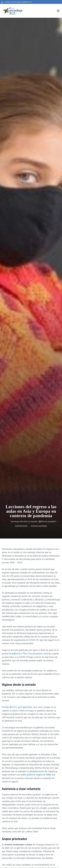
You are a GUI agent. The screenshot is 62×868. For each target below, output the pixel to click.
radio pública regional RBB (35, 775)
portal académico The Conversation (22, 654)
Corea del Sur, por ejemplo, (17, 707)
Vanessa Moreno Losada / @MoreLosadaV (33, 521)
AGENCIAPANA (39, 526)
